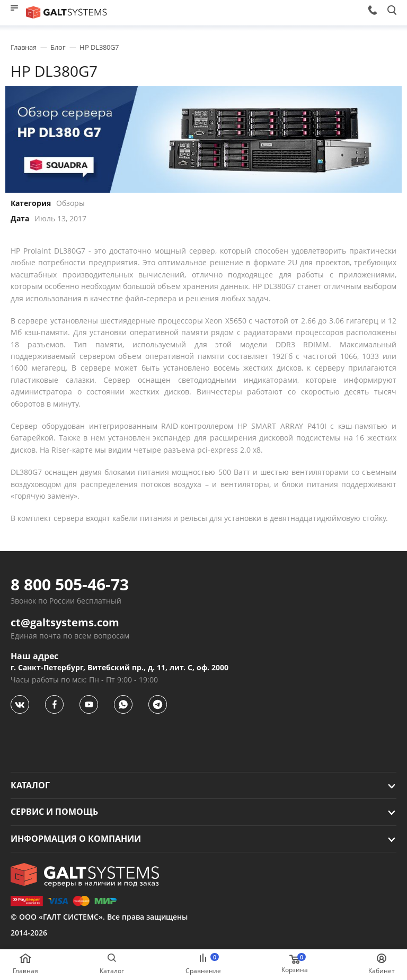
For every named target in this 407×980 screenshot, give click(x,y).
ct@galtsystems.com (65, 623)
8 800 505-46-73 (70, 585)
